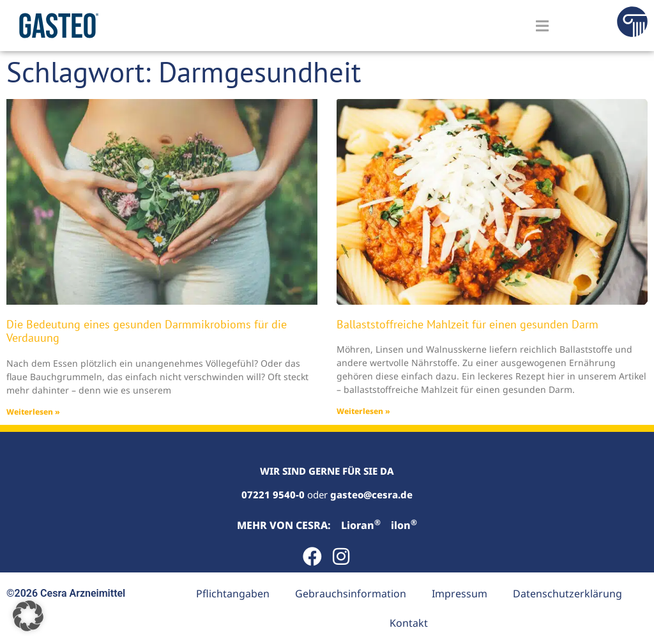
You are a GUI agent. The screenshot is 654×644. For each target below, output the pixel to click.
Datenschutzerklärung (567, 594)
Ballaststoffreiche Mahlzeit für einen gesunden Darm (468, 324)
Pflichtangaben (233, 594)
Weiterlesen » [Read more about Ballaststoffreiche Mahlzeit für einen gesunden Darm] (363, 411)
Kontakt (409, 623)
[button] (28, 616)
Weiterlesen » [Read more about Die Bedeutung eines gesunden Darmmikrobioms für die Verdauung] (33, 412)
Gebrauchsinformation (351, 594)
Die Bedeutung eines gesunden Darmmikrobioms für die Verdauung (147, 331)
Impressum (460, 594)
